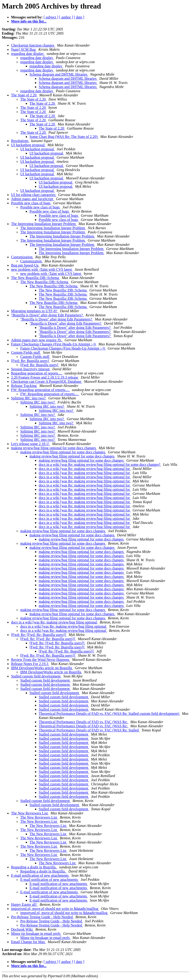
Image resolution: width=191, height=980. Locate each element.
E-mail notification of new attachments (40, 875)
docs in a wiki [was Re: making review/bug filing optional (54, 622)
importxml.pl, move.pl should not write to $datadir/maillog (55, 909)
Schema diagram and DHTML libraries (59, 74)
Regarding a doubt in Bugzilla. (34, 867)
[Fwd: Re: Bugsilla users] (30, 361)
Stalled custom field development (36, 676)
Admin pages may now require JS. (37, 340)
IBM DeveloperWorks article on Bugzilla (42, 668)
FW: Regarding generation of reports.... (41, 390)
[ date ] (79, 17)
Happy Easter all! (24, 904)
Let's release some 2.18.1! (31, 444)
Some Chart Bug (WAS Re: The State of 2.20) (64, 137)
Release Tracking (24, 386)
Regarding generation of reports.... (37, 373)
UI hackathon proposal (28, 145)
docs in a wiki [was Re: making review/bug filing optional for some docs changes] (100, 465)
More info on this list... (29, 21)
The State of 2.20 (24, 95)
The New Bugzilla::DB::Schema (35, 278)
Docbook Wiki (22, 929)
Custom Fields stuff (26, 352)
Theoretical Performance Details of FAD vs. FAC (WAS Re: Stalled (89, 730)
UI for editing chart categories (34, 195)
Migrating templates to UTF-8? (35, 311)
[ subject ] (51, 17)
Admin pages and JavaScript (33, 199)
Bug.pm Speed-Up (25, 265)
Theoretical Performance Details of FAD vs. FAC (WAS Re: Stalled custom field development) (109, 714)
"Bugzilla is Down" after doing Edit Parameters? (47, 315)
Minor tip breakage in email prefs (36, 934)
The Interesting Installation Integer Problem (44, 224)
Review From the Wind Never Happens (41, 660)
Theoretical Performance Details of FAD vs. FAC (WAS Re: (84, 722)
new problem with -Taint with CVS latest (42, 269)
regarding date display (28, 54)
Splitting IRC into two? (29, 398)
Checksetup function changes (33, 45)
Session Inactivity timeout (31, 369)
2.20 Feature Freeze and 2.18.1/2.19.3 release (45, 377)
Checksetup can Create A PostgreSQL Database (47, 382)
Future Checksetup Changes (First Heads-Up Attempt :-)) (54, 344)
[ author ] (66, 17)
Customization (22, 257)
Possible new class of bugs (31, 203)
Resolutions (20, 141)
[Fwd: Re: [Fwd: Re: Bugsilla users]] (39, 635)
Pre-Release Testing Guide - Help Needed (42, 917)
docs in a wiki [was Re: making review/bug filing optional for (85, 469)
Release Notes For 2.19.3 (30, 664)
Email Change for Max (28, 942)
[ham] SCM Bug (24, 49)
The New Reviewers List (30, 813)
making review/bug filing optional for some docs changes (54, 448)
